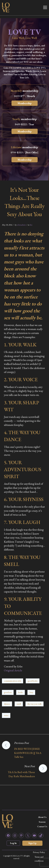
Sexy (31, 692)
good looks (33, 681)
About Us (42, 817)
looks (21, 692)
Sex (31, 225)
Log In (13, 843)
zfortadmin (21, 225)
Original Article (13, 670)
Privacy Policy (39, 852)
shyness (7, 704)
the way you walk (34, 704)
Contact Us (42, 826)
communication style (13, 681)
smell (19, 704)
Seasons (42, 822)
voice (6, 715)
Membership (25, 103)
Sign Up (32, 843)
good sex (8, 692)
